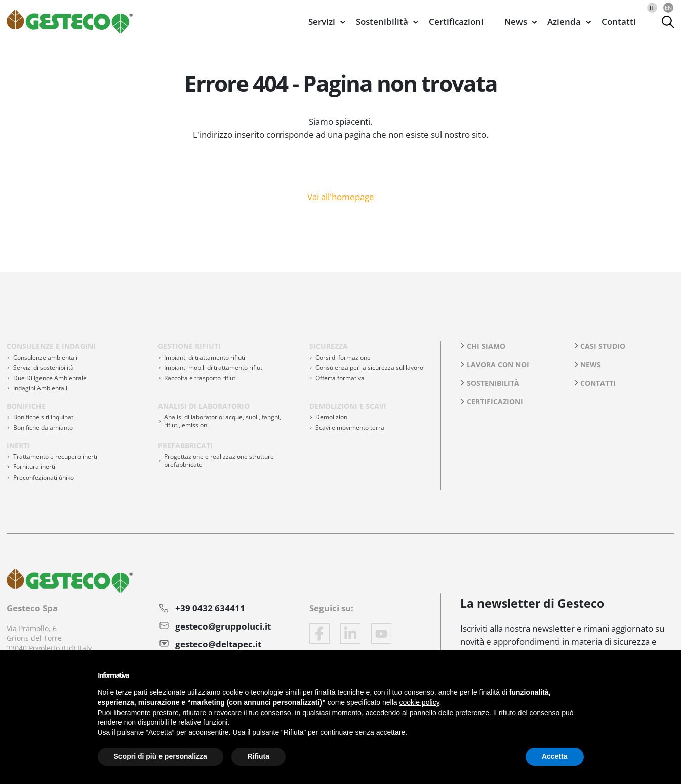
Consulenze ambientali (45, 357)
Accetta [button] (555, 756)
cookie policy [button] (419, 702)
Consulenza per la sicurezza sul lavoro (369, 367)
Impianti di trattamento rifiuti (205, 357)
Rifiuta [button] (259, 756)
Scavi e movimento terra (350, 428)
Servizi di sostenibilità (44, 367)
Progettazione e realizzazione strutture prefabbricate (219, 461)
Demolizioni (332, 417)
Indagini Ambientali (40, 388)
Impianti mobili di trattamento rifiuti (214, 367)
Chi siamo (486, 346)
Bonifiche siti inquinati (44, 417)
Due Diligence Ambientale (50, 378)
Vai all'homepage (341, 196)
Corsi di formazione (343, 357)
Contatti (619, 22)
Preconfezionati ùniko (44, 477)
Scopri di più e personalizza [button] (161, 756)
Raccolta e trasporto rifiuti (201, 378)
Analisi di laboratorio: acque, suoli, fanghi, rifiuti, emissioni (223, 421)
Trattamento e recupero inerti (55, 457)
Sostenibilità (493, 383)
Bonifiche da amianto (43, 428)
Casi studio (603, 346)
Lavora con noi (498, 364)
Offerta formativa (340, 378)
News (591, 364)
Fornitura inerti (34, 467)
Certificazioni (456, 22)
